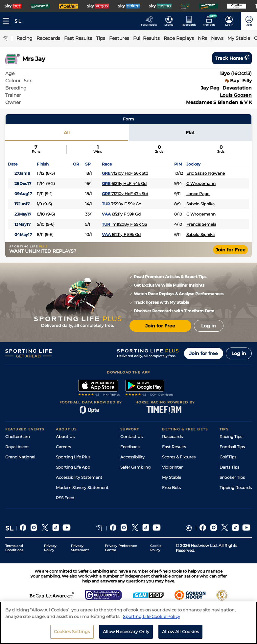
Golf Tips (228, 457)
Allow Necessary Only (126, 635)
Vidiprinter (172, 467)
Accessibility (132, 457)
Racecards (172, 437)
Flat (190, 133)
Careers (63, 447)
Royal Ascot (17, 447)
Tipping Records (236, 488)
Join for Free (231, 250)
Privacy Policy (50, 548)
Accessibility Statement (79, 477)
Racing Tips (231, 437)
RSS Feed (65, 498)
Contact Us (131, 437)
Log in (239, 353)
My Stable (172, 477)
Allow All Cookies (180, 635)
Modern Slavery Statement (82, 488)
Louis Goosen (236, 95)
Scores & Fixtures (179, 457)
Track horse (232, 58)
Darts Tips (229, 467)
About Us (65, 437)
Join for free (204, 353)
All (67, 133)
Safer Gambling (135, 467)
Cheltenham (18, 437)
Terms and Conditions (14, 548)
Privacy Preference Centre (121, 548)
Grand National (20, 457)
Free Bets (171, 488)
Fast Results (174, 447)
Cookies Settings (72, 635)
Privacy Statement (80, 548)
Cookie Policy (156, 548)
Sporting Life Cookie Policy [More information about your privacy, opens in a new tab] (152, 619)
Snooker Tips (232, 477)
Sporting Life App (73, 467)
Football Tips (232, 447)
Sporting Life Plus (73, 457)
